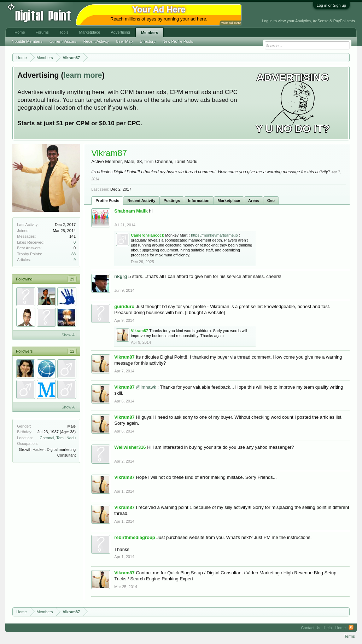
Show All (69, 335)
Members (150, 33)
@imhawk (146, 387)
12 (72, 351)
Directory (148, 41)
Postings (172, 201)
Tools (64, 32)
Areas (254, 201)
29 (72, 279)
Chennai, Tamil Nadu (58, 438)
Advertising (120, 32)
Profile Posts (107, 201)
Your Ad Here (231, 23)
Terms (350, 636)
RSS (351, 628)
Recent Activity (141, 201)
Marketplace (229, 201)
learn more (83, 75)
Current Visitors (63, 41)
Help (328, 628)
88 (74, 254)
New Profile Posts (178, 41)
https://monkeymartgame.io (214, 235)
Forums (42, 32)
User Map (124, 41)
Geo (271, 201)
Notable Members (27, 41)
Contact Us (310, 628)
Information (199, 201)
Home (20, 32)
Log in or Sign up (331, 5)
